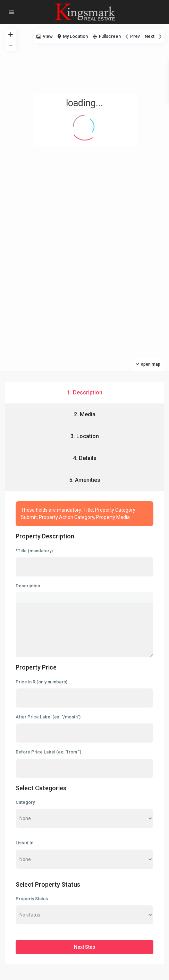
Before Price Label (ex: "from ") (48, 752)
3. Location (85, 436)
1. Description (85, 393)
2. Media (85, 414)
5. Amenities (85, 480)
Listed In (24, 843)
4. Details (85, 458)
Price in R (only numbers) (41, 682)
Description (28, 586)
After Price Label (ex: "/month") (48, 717)
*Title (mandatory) (34, 551)
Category (25, 802)
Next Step (84, 947)
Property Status (32, 899)
